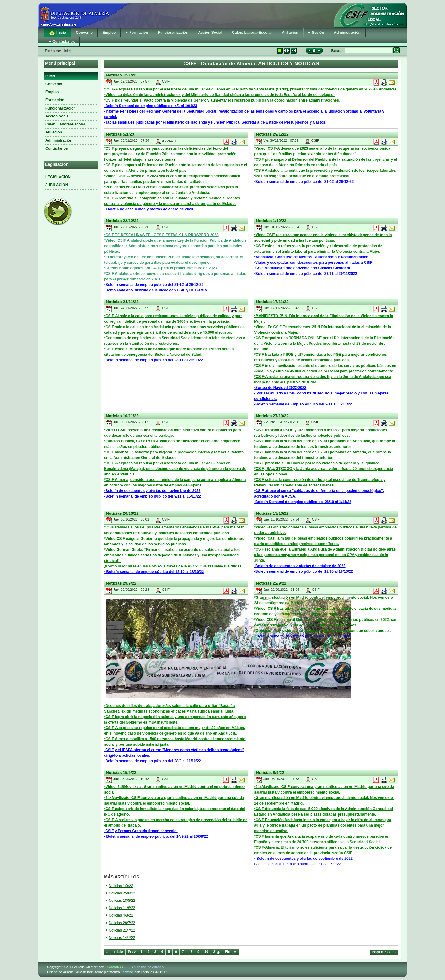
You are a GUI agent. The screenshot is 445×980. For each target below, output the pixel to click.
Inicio (118, 952)
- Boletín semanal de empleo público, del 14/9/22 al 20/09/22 (156, 836)
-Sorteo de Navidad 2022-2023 (280, 388)
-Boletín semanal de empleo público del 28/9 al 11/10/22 (152, 761)
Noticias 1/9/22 (121, 886)
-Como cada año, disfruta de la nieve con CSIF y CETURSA (155, 290)
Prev (132, 952)
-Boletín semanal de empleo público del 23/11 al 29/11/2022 (306, 274)
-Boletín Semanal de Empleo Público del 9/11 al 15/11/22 (303, 404)
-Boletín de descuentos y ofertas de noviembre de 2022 (152, 491)
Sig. (216, 952)
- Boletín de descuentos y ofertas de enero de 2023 (148, 209)
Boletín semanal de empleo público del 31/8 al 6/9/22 (297, 864)
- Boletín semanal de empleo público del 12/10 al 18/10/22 (154, 572)
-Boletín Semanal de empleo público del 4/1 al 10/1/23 (151, 106)
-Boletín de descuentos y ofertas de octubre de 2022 (300, 566)
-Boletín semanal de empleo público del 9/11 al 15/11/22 (152, 496)
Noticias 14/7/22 (122, 938)
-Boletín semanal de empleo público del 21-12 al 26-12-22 (304, 182)
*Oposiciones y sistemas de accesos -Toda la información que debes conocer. (322, 631)
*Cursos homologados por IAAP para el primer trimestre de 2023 (160, 268)
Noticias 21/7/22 (122, 930)
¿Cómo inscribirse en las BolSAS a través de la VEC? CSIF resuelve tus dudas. (173, 566)
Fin (227, 952)
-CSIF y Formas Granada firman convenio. (141, 831)
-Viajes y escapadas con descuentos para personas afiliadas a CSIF (313, 263)
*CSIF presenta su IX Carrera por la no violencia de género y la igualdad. (317, 463)
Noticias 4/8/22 (121, 915)
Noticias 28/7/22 (122, 923)
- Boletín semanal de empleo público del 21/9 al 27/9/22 (302, 636)
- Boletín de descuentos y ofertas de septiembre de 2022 (303, 859)
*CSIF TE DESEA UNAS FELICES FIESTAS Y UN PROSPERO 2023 (161, 235)
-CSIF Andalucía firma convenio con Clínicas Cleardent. (303, 268)
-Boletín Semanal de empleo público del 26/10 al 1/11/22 (303, 502)
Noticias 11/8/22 (122, 908)
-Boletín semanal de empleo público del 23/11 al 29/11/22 (153, 360)
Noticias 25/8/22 (122, 893)
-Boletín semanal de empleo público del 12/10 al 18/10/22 (304, 571)
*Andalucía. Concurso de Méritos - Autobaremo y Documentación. (312, 257)
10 (206, 952)
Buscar (337, 51)
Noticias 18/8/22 (122, 901)
